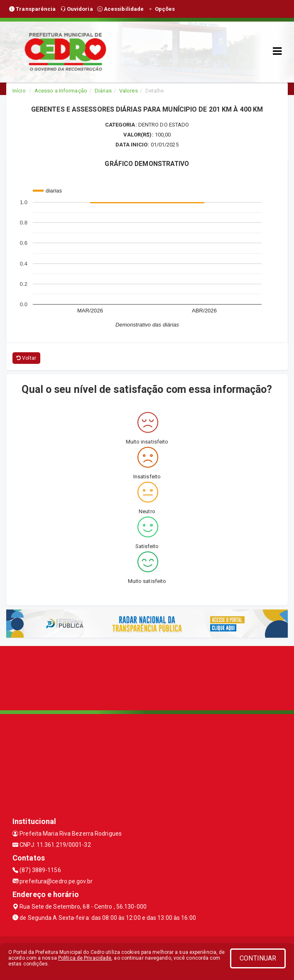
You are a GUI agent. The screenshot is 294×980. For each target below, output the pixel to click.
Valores (129, 91)
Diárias (103, 91)
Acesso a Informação (61, 91)
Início (19, 91)
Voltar (26, 358)
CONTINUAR (258, 958)
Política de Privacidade (85, 958)
